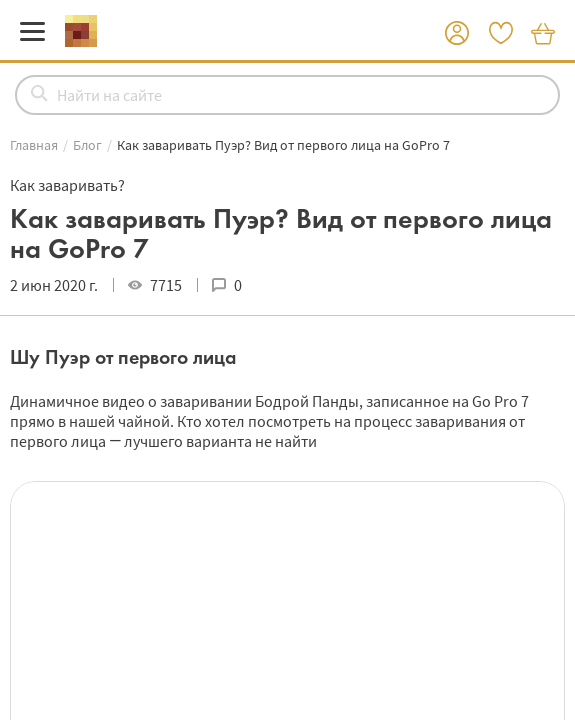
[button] (457, 34)
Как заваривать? (67, 185)
